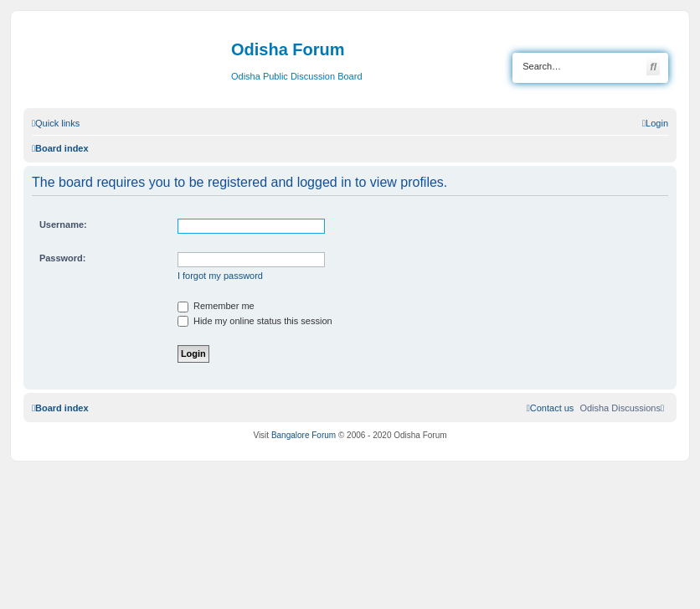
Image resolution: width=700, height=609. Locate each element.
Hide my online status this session (255, 321)
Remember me (216, 306)
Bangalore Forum (304, 435)
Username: (63, 225)
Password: (63, 258)
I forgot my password (220, 276)
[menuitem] (655, 123)
